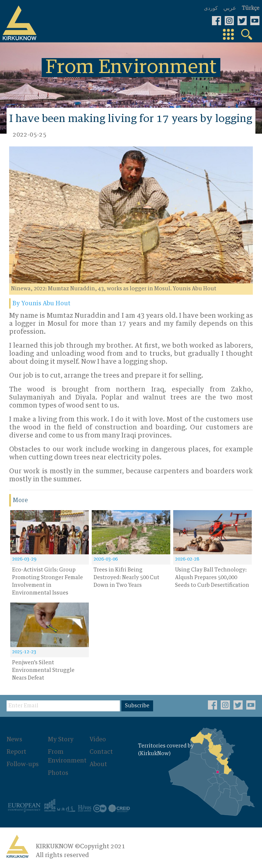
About (98, 764)
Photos (58, 773)
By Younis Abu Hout (41, 303)
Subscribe (137, 706)
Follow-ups (23, 764)
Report (16, 752)
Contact (101, 752)
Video (98, 739)
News (14, 739)
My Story (61, 739)
